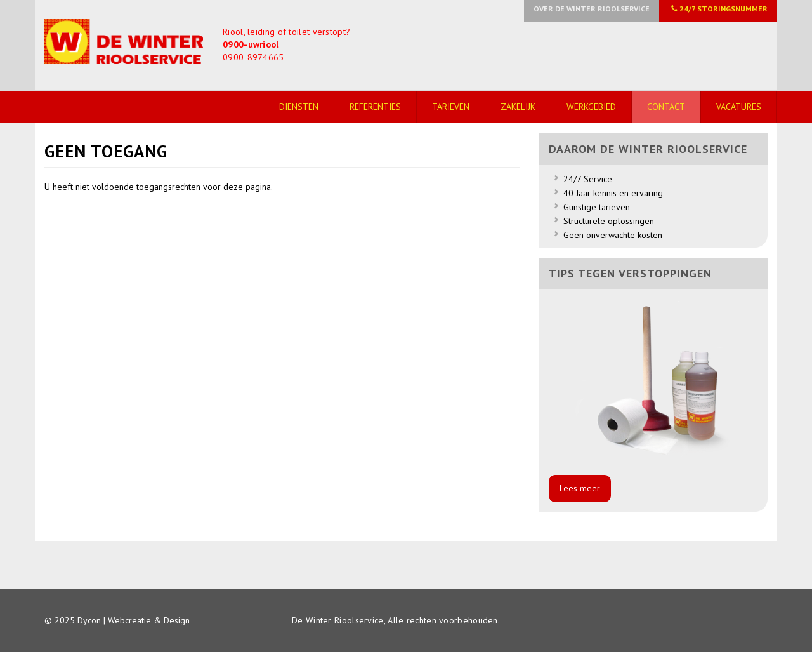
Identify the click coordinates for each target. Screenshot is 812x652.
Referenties (375, 107)
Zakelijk (518, 107)
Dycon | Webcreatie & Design (134, 620)
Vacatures (739, 107)
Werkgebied (591, 107)
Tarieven (451, 107)
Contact (666, 107)
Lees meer (580, 488)
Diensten (299, 107)
